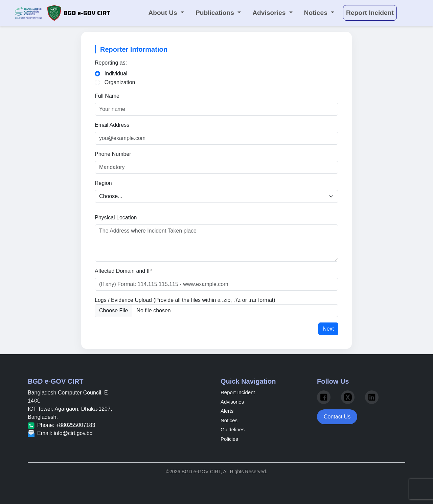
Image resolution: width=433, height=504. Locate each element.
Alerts (227, 411)
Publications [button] (216, 13)
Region (103, 183)
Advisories (232, 402)
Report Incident (238, 392)
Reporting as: (111, 63)
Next (328, 329)
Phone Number (113, 154)
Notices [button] (317, 13)
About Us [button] (164, 13)
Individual (116, 74)
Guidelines (233, 429)
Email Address (112, 125)
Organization (120, 82)
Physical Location (116, 218)
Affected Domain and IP (123, 271)
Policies (229, 439)
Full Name (107, 96)
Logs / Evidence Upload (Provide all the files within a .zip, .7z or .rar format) (185, 300)
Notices (229, 420)
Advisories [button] (270, 13)
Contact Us (337, 417)
